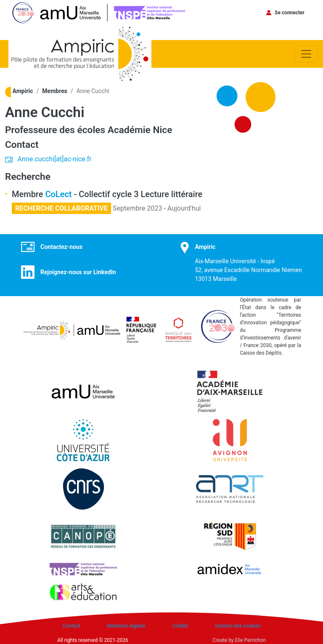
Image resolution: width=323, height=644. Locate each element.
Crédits (180, 626)
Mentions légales (126, 626)
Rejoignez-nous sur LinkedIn (78, 272)
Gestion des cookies (238, 626)
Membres (55, 91)
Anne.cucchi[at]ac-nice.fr (55, 159)
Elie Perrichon (250, 640)
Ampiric (23, 91)
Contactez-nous (61, 247)
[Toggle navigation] (306, 54)
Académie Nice (140, 130)
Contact (71, 626)
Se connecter (290, 13)
